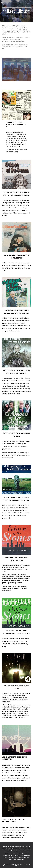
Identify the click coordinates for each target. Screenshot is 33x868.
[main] (17, 11)
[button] (2, 2)
